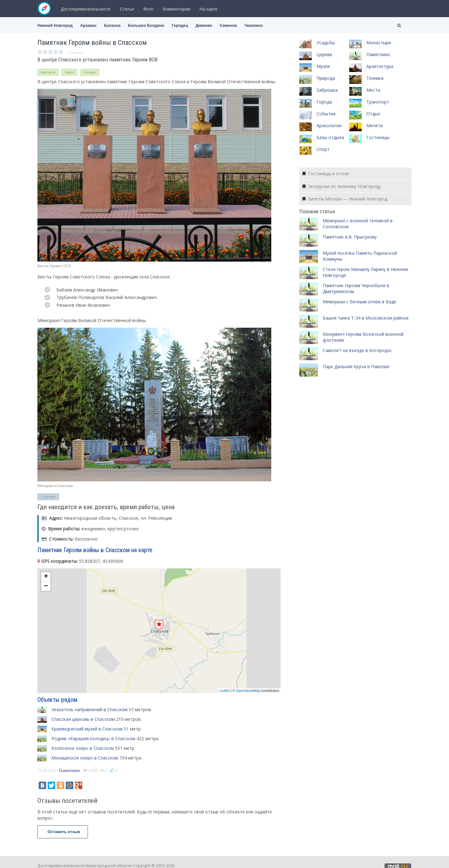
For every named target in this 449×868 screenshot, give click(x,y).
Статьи (127, 9)
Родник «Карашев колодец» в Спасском (93, 738)
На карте (209, 9)
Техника (375, 78)
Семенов (228, 26)
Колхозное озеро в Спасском (83, 748)
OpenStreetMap (248, 691)
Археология (329, 125)
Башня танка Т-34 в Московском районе (366, 318)
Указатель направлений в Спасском (89, 709)
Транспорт (378, 102)
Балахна (112, 26)
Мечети (375, 125)
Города (324, 102)
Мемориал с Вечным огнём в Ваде (360, 302)
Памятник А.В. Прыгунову (350, 237)
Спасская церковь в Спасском (83, 719)
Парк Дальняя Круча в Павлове (356, 366)
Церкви (324, 54)
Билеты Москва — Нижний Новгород (345, 199)
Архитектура (380, 66)
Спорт (323, 149)
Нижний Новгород (55, 26)
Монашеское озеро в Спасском (85, 758)
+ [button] (46, 577)
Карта (70, 72)
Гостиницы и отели (326, 174)
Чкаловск (253, 26)
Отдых (373, 114)
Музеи (323, 66)
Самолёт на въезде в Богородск (357, 350)
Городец (180, 26)
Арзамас (88, 26)
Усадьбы (326, 43)
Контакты (48, 72)
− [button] (46, 586)
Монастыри (379, 43)
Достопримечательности (86, 9)
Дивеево (204, 26)
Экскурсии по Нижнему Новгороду (342, 186)
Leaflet (225, 691)
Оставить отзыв (63, 832)
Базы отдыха (330, 137)
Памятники (69, 771)
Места (373, 90)
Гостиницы (378, 137)
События (326, 114)
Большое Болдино (146, 26)
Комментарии (176, 9)
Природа (326, 78)
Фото (148, 9)
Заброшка (327, 90)
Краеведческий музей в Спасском (87, 729)
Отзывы (90, 72)
